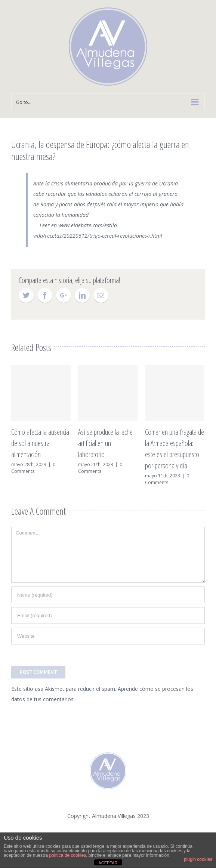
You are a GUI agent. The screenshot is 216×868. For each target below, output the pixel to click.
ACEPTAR (108, 863)
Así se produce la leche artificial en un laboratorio (105, 443)
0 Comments (33, 468)
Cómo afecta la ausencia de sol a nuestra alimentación (40, 443)
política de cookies (67, 855)
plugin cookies (198, 859)
